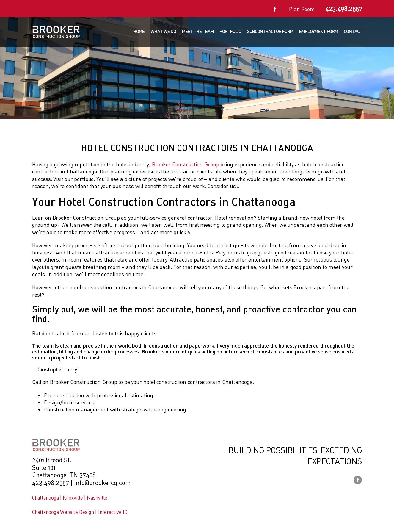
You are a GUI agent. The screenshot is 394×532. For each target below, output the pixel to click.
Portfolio (230, 31)
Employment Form (318, 31)
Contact (353, 31)
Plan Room (302, 9)
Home (139, 31)
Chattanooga (45, 498)
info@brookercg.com (102, 483)
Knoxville (73, 498)
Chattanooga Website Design (63, 512)
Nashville (97, 498)
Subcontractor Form (270, 31)
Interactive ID (113, 512)
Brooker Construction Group (186, 164)
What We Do (163, 31)
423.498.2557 (344, 9)
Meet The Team (198, 31)
